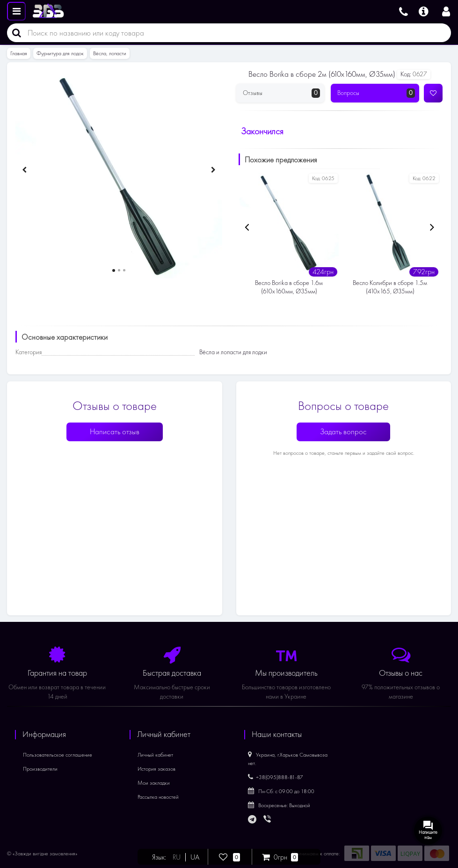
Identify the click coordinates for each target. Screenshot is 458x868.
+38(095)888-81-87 (276, 777)
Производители (40, 769)
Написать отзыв (115, 432)
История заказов (156, 769)
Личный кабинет (155, 755)
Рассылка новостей (158, 797)
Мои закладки (154, 783)
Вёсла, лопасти (110, 53)
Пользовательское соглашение (58, 755)
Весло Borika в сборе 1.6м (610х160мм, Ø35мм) (289, 287)
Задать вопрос (343, 432)
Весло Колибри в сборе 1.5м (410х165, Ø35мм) (390, 287)
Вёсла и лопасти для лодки (233, 352)
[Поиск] (14, 33)
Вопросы (376, 93)
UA (195, 857)
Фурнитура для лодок (60, 53)
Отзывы (282, 93)
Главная (19, 53)
